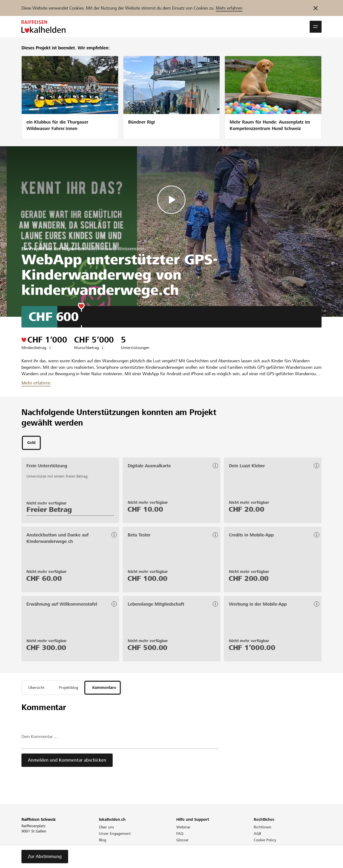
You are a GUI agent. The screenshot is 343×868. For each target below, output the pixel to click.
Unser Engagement (115, 835)
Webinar (183, 829)
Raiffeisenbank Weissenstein (115, 249)
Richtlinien (262, 829)
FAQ (180, 835)
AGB (257, 835)
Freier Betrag (49, 510)
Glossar (182, 842)
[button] (316, 27)
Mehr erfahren (229, 8)
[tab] (31, 443)
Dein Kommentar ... (39, 738)
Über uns (106, 829)
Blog (103, 842)
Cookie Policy (265, 842)
